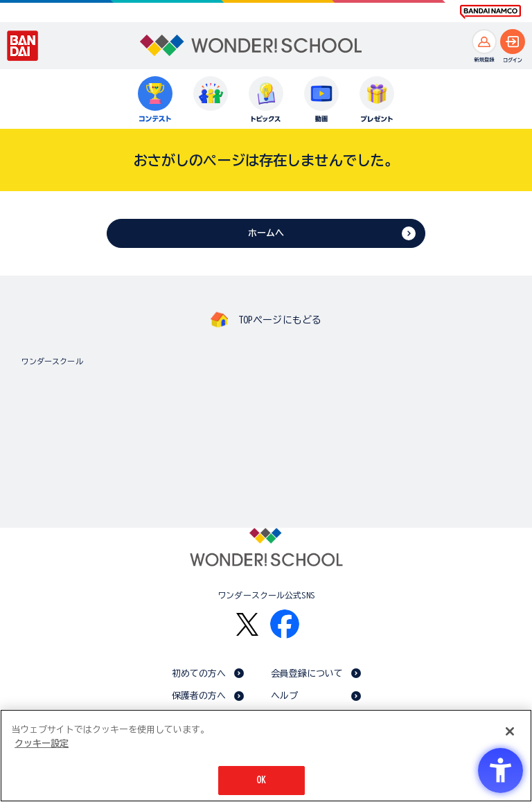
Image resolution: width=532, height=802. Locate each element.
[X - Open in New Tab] (247, 624)
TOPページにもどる (280, 320)
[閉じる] (510, 731)
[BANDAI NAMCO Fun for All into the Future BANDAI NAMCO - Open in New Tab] (490, 12)
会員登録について (307, 674)
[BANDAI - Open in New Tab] (23, 46)
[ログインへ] (513, 42)
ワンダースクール (52, 361)
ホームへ (266, 233)
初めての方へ (199, 674)
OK (261, 780)
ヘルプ (284, 696)
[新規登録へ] (484, 42)
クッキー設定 (42, 743)
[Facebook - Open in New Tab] (285, 624)
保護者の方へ (199, 696)
